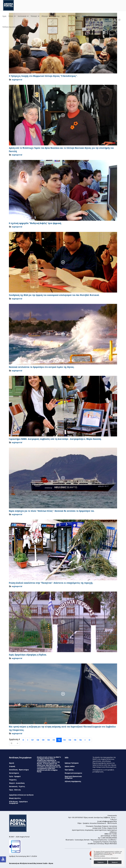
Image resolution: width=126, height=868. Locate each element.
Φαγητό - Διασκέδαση (17, 783)
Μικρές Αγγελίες (15, 798)
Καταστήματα (14, 773)
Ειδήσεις (11, 16)
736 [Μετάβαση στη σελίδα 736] (80, 740)
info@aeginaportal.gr (109, 821)
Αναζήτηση (24, 27)
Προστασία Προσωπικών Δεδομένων (73, 777)
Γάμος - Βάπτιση (15, 790)
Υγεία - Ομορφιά (15, 776)
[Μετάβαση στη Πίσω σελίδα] (28, 740)
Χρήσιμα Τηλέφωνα (72, 763)
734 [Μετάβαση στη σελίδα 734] (70, 740)
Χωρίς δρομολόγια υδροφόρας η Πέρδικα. (28, 655)
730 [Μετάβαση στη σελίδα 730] (48, 740)
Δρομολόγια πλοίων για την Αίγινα (21, 795)
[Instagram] (119, 20)
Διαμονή (12, 766)
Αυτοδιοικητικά (22, 16)
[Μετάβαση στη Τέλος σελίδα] (89, 740)
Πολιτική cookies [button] (99, 856)
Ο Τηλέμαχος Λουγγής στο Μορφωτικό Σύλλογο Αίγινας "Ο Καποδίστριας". (43, 76)
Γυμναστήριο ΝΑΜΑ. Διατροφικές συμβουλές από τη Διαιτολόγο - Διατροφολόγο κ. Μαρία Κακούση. (55, 439)
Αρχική (4, 16)
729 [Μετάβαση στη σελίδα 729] (43, 740)
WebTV (84, 16)
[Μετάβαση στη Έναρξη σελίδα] (23, 740)
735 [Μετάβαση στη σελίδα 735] (75, 740)
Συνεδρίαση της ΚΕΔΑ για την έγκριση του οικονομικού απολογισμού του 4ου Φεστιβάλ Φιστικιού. (54, 295)
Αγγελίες (64, 16)
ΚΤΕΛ (70, 16)
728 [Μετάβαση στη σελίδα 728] (38, 740)
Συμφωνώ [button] (100, 862)
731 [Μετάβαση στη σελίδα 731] (54, 740)
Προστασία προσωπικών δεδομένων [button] (106, 858)
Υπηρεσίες (13, 780)
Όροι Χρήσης (69, 770)
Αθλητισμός (45, 16)
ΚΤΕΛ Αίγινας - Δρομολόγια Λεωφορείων (18, 802)
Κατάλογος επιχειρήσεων (9, 27)
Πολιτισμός (34, 16)
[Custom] (115, 23)
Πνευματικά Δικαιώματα (73, 773)
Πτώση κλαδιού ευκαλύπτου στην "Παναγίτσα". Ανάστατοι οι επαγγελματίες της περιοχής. (51, 583)
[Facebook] (115, 20)
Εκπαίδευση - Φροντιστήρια (19, 770)
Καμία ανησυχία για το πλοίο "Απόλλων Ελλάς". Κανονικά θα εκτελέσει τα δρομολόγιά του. (52, 511)
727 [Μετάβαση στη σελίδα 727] (32, 740)
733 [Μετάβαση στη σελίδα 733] (64, 740)
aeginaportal (17, 80)
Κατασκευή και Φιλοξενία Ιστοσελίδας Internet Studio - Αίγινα (31, 863)
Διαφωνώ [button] (115, 862)
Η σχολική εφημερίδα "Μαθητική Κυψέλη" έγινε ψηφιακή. (35, 223)
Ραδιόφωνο (76, 16)
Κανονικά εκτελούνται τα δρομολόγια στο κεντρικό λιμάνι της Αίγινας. (42, 367)
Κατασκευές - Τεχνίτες (17, 786)
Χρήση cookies (70, 766)
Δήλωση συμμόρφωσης (73, 781)
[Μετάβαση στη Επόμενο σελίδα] (85, 740)
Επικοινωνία (92, 16)
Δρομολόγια (56, 16)
